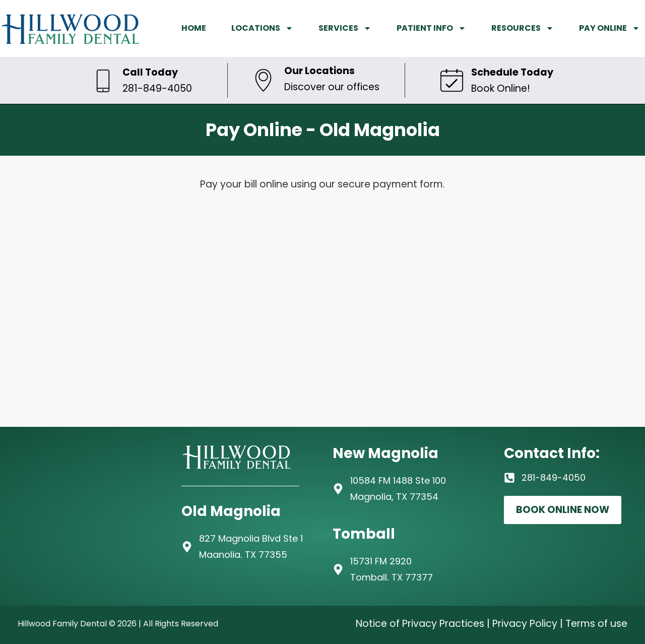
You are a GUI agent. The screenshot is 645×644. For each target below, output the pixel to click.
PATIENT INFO (431, 28)
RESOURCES (523, 28)
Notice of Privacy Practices (420, 624)
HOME (194, 28)
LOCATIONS (262, 28)
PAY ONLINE (609, 28)
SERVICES (345, 28)
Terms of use (596, 624)
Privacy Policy (525, 624)
